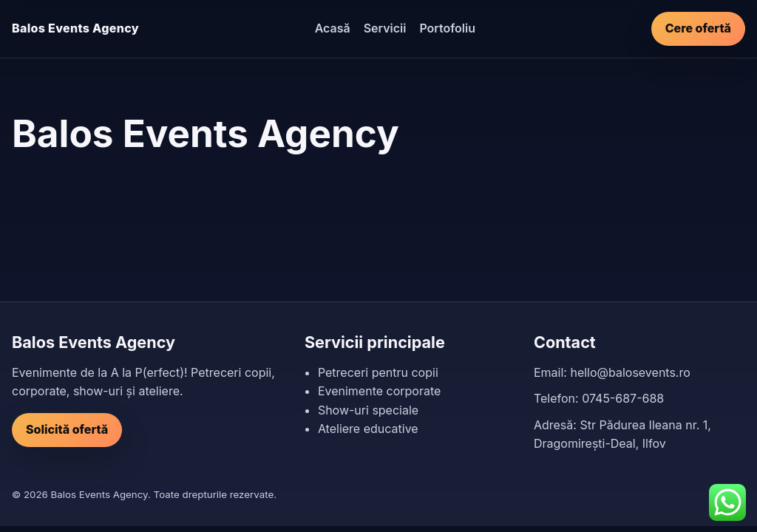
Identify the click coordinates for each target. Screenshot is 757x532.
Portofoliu (447, 28)
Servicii (385, 28)
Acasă (333, 28)
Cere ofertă (698, 28)
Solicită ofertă (67, 429)
